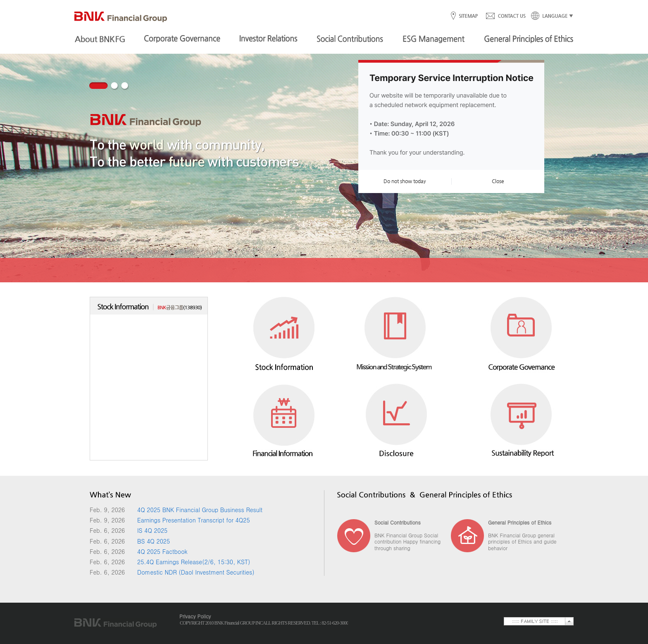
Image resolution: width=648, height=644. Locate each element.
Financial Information (284, 419)
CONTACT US (505, 16)
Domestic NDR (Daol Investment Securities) (196, 572)
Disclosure (395, 419)
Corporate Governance (522, 338)
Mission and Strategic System (395, 338)
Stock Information (284, 338)
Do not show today (405, 181)
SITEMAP (468, 16)
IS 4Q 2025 (152, 530)
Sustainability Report (522, 419)
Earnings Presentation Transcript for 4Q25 (194, 520)
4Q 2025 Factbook (162, 551)
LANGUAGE (550, 16)
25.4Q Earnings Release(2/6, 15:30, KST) (194, 562)
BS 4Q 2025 (154, 541)
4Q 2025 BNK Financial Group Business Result (200, 510)
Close (498, 181)
